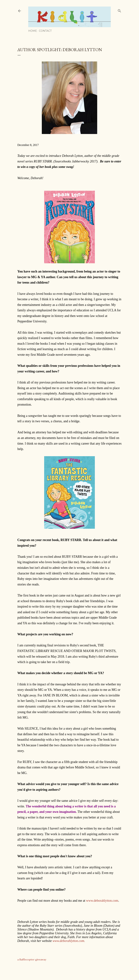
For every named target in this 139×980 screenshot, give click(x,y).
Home (33, 31)
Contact (45, 31)
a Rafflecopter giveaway (32, 960)
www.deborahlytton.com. (69, 941)
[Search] (119, 10)
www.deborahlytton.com (102, 901)
